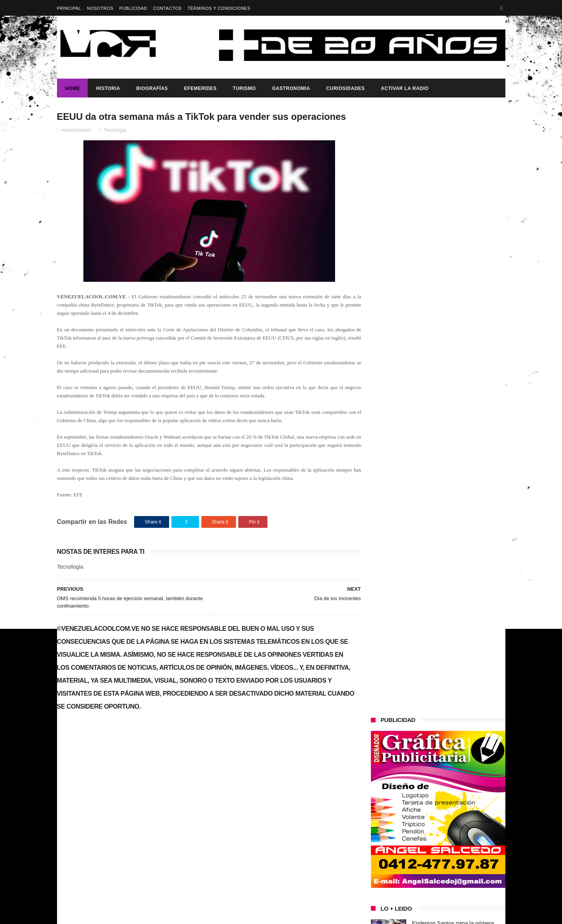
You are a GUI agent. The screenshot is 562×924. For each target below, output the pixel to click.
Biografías (152, 88)
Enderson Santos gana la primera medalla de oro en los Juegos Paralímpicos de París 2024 (453, 327)
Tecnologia (115, 130)
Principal (69, 8)
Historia (108, 88)
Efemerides (200, 88)
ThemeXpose (196, 914)
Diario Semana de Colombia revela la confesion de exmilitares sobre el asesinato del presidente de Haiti (458, 363)
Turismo (244, 88)
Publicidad (133, 8)
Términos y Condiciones (219, 8)
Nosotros (100, 8)
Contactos (167, 8)
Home (72, 88)
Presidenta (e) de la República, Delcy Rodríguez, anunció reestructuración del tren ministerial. (458, 497)
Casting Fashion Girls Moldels (449, 391)
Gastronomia (291, 88)
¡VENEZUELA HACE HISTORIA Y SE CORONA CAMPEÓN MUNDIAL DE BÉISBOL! (458, 568)
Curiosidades (345, 88)
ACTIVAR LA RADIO (404, 88)
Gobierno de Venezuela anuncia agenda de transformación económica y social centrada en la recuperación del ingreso (125, 784)
